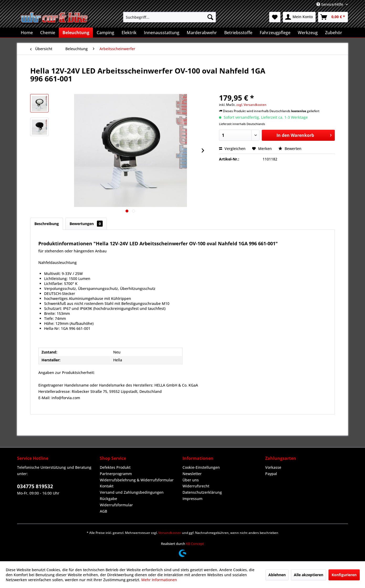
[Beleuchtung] (76, 33)
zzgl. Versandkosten (251, 105)
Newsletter (192, 474)
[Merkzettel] (275, 17)
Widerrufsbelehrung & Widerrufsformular (137, 480)
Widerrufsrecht (196, 486)
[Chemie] (48, 33)
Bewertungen (86, 224)
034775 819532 (35, 486)
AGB (103, 511)
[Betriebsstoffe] (238, 33)
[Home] (27, 33)
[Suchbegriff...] (170, 17)
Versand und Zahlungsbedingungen (132, 492)
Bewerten (290, 149)
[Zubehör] (334, 33)
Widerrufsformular (116, 505)
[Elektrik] (129, 33)
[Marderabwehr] (202, 33)
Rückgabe (108, 499)
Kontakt (107, 486)
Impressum (192, 499)
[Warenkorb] (333, 17)
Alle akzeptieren (309, 575)
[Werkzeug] (308, 33)
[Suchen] (210, 17)
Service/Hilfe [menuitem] (330, 4)
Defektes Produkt (115, 467)
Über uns (191, 480)
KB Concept (195, 544)
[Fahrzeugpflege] (275, 33)
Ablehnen (277, 575)
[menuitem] (170, 17)
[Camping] (105, 33)
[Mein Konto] (299, 17)
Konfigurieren (344, 575)
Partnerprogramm (116, 474)
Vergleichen (232, 149)
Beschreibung (47, 224)
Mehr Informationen (159, 580)
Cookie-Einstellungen (201, 467)
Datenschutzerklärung (202, 492)
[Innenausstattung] (162, 33)
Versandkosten (170, 533)
